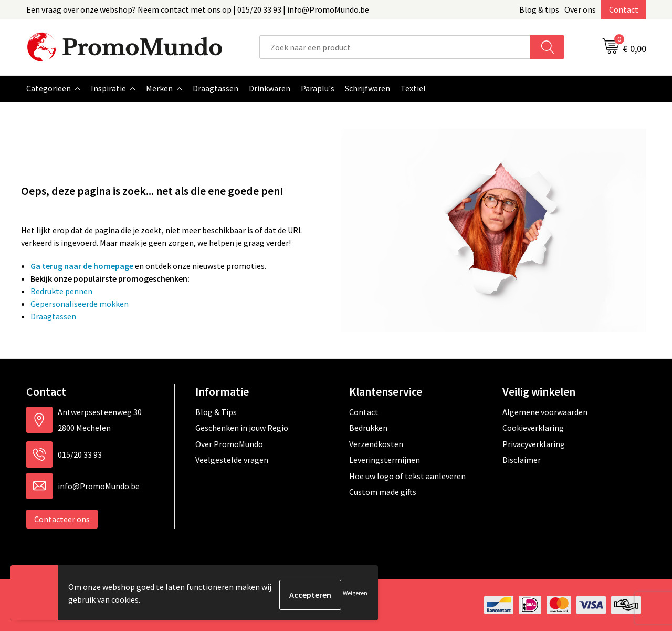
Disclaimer (522, 460)
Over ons (580, 9)
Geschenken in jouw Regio (242, 428)
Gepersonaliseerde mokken (80, 304)
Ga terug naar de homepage (82, 266)
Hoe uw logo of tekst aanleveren (407, 476)
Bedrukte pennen (61, 291)
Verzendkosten (376, 444)
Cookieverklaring (533, 428)
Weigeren (355, 594)
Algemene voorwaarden (545, 412)
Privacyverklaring (534, 444)
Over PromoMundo (229, 444)
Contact (624, 9)
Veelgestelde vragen (232, 460)
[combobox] (395, 47)
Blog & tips (539, 9)
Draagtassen (53, 316)
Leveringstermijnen (385, 460)
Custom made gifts (383, 492)
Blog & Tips (216, 412)
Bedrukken (368, 428)
